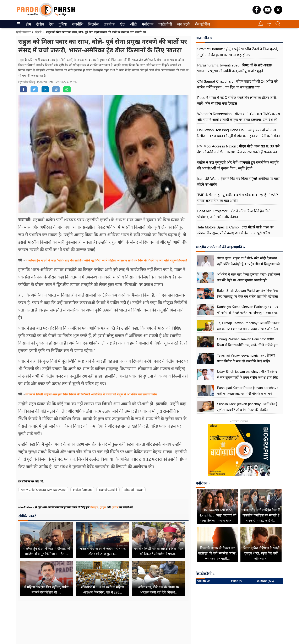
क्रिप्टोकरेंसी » (205, 574)
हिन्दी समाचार (23, 32)
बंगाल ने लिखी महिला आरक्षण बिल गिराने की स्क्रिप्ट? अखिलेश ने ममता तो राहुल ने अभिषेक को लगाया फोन (91, 394)
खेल (122, 24)
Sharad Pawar (134, 490)
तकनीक (108, 24)
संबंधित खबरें (27, 516)
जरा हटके (183, 24)
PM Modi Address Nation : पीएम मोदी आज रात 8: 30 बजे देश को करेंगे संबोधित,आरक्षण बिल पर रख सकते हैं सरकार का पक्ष (238, 152)
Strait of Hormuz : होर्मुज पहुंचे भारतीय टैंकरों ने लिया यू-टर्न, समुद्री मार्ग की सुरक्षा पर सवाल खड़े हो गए (238, 52)
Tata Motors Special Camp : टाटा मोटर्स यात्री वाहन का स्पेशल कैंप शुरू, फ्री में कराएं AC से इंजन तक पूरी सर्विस (235, 230)
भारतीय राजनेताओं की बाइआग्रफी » (220, 247)
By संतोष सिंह (26, 82)
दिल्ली (38, 32)
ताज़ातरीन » (204, 38)
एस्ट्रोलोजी (164, 24)
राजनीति (77, 24)
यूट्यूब (103, 507)
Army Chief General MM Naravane (43, 490)
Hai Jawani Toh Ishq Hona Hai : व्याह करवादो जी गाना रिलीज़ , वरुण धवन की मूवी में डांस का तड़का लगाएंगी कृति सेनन (238, 133)
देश (51, 24)
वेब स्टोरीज (202, 24)
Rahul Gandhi (108, 490)
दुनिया (62, 24)
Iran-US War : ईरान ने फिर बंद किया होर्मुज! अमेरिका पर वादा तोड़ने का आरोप (238, 182)
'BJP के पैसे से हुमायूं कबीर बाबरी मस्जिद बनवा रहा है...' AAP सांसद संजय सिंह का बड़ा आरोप (238, 198)
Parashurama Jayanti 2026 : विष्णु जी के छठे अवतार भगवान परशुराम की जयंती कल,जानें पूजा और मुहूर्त (235, 68)
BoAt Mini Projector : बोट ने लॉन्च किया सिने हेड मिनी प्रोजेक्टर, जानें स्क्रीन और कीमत (234, 214)
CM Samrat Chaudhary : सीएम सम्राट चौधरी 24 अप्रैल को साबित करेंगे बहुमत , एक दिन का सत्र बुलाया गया (237, 84)
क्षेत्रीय (40, 24)
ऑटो (133, 24)
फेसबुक (94, 507)
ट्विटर (115, 507)
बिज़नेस (93, 24)
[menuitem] (28, 24)
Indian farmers (82, 490)
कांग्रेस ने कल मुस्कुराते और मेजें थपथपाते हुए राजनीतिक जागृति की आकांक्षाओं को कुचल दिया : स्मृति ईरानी (238, 165)
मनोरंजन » (203, 483)
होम (28, 24)
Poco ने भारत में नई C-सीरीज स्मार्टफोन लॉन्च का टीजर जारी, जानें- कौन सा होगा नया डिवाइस (237, 101)
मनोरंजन (147, 24)
